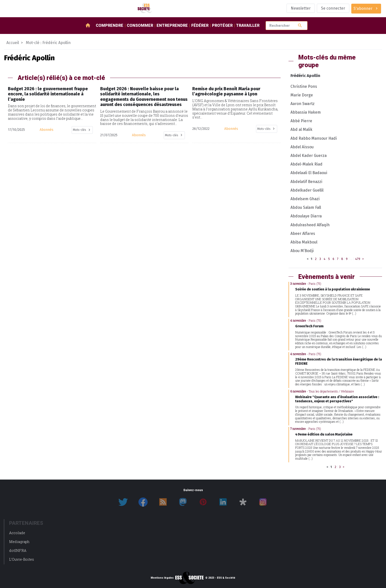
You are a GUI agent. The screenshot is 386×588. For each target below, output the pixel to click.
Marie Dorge (302, 95)
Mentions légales (162, 578)
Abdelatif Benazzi (306, 182)
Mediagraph (19, 542)
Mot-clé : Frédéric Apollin (48, 43)
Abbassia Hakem (306, 112)
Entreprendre (172, 25)
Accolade (17, 533)
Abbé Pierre (301, 121)
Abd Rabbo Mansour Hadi (314, 138)
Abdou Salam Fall (306, 207)
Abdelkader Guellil (307, 190)
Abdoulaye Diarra (306, 216)
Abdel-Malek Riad (306, 164)
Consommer (140, 25)
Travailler (248, 25)
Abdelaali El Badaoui (309, 173)
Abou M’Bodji (302, 251)
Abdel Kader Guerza (309, 156)
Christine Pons (304, 86)
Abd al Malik (301, 129)
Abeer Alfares (303, 234)
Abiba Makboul (304, 242)
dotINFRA (18, 550)
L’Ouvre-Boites (22, 559)
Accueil (13, 43)
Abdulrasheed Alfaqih (310, 225)
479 (358, 259)
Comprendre (110, 25)
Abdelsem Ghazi (305, 199)
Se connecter (333, 8)
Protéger (222, 25)
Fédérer (200, 25)
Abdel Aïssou (302, 147)
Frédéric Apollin (305, 76)
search (300, 25)
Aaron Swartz (303, 104)
